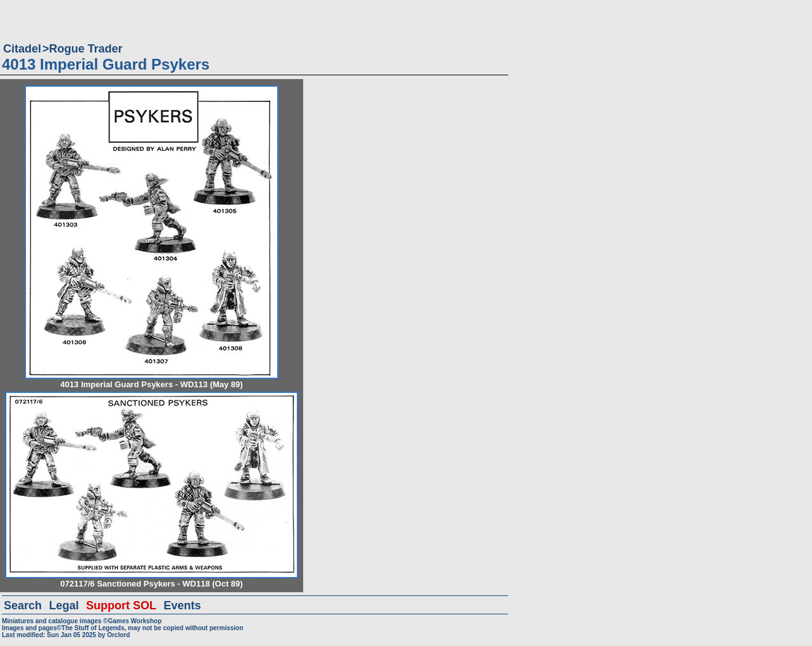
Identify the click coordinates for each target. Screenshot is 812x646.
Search (23, 606)
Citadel (22, 49)
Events (182, 606)
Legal (64, 606)
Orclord (118, 635)
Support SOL (121, 606)
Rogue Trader (86, 49)
